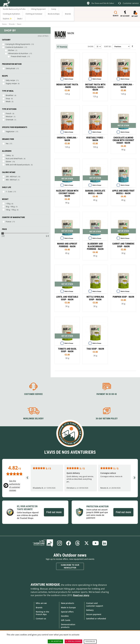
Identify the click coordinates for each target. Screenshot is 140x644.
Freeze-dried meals (19, 56)
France (8, 222)
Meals (8, 101)
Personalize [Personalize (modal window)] (90, 641)
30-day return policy (107, 419)
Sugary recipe (11, 83)
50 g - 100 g (10, 207)
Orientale (10, 120)
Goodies (65, 616)
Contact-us (41, 619)
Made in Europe (68, 607)
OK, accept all (55, 641)
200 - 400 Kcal (11, 176)
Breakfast (10, 95)
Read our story (81, 595)
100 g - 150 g (11, 210)
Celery (8, 155)
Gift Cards (66, 620)
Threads (78, 543)
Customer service (33, 394)
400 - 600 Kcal (11, 180)
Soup (8, 98)
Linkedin (105, 543)
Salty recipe (10, 80)
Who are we (41, 603)
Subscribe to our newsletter (70, 566)
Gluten (8, 161)
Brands (12, 24)
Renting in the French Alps (42, 613)
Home (4, 24)
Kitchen (11, 50)
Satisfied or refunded (96, 619)
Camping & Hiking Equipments (18, 44)
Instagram (59, 543)
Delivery (90, 610)
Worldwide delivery (33, 419)
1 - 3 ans (9, 192)
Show (90, 46)
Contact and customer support (95, 604)
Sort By (107, 46)
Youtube (96, 543)
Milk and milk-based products (18, 165)
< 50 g (8, 204)
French (9, 113)
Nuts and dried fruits (14, 158)
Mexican (9, 116)
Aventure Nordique (45, 585)
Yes (7, 143)
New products (68, 603)
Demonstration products (68, 626)
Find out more (54, 512)
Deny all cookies (73, 641)
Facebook (68, 543)
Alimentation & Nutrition (18, 53)
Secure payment (94, 614)
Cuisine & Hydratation (14, 47)
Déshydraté (10, 68)
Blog (43, 543)
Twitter (87, 543)
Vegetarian (10, 131)
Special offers (67, 612)
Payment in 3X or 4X (107, 394)
